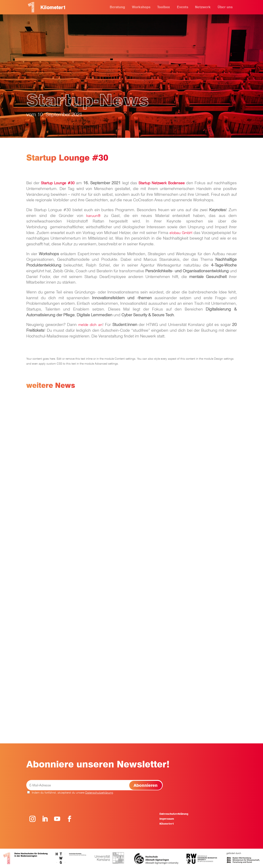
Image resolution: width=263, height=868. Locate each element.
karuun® (93, 216)
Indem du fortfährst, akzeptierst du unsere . (70, 793)
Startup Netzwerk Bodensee (162, 183)
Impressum (167, 819)
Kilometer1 (167, 824)
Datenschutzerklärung (99, 793)
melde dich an (90, 325)
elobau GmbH (181, 233)
